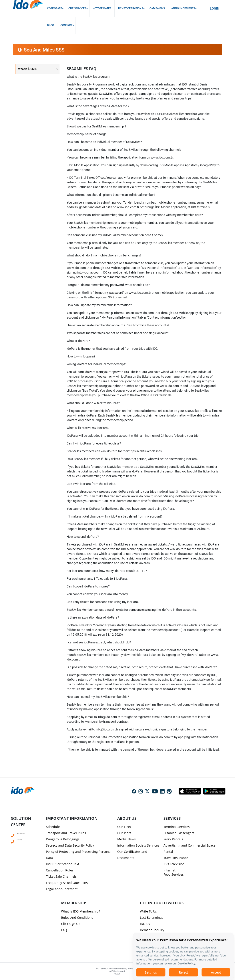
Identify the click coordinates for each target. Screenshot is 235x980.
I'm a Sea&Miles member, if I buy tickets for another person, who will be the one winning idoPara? (132, 459)
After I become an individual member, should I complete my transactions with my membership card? (135, 215)
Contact (66, 25)
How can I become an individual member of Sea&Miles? (104, 142)
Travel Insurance (176, 858)
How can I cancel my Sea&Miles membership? (98, 697)
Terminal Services (177, 827)
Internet (169, 870)
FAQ (64, 930)
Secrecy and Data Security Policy (70, 845)
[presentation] (117, 451)
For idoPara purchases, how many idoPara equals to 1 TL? (107, 571)
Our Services (77, 8)
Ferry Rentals (173, 839)
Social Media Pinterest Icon (169, 792)
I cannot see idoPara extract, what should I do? (99, 642)
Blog (51, 25)
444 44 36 (22, 839)
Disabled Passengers (179, 833)
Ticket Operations (130, 8)
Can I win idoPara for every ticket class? (94, 443)
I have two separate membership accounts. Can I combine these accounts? (118, 325)
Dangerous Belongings (63, 839)
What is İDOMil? (28, 69)
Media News (126, 839)
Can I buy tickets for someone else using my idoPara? (103, 602)
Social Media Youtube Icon (155, 792)
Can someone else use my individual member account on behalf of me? (115, 235)
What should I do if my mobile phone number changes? (104, 255)
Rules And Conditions (77, 918)
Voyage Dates (102, 8)
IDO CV (145, 924)
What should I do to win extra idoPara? (93, 403)
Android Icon (213, 791)
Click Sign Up (71, 924)
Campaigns (157, 8)
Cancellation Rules (60, 870)
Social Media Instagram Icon (141, 792)
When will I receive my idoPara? (88, 428)
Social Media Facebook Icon (134, 792)
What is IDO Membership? (81, 911)
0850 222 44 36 (25, 833)
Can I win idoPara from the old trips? (92, 484)
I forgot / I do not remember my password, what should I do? (108, 285)
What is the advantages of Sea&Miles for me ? (98, 106)
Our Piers (124, 833)
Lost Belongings (152, 918)
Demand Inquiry (152, 930)
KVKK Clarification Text (63, 864)
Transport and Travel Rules (66, 833)
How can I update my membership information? (99, 305)
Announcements (183, 8)
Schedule (53, 827)
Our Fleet (124, 827)
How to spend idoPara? (83, 537)
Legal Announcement (62, 889)
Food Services (174, 874)
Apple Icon (190, 791)
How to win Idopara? (81, 356)
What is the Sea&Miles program (88, 77)
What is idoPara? (78, 341)
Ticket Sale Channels (61, 876)
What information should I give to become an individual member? (111, 195)
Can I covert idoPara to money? (88, 586)
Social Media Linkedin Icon (162, 792)
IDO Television (174, 864)
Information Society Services (138, 845)
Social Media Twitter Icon (147, 792)
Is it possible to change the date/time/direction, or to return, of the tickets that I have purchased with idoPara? (142, 667)
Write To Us (148, 911)
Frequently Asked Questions (67, 883)
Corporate (55, 8)
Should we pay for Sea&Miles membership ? (96, 126)
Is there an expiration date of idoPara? (93, 617)
